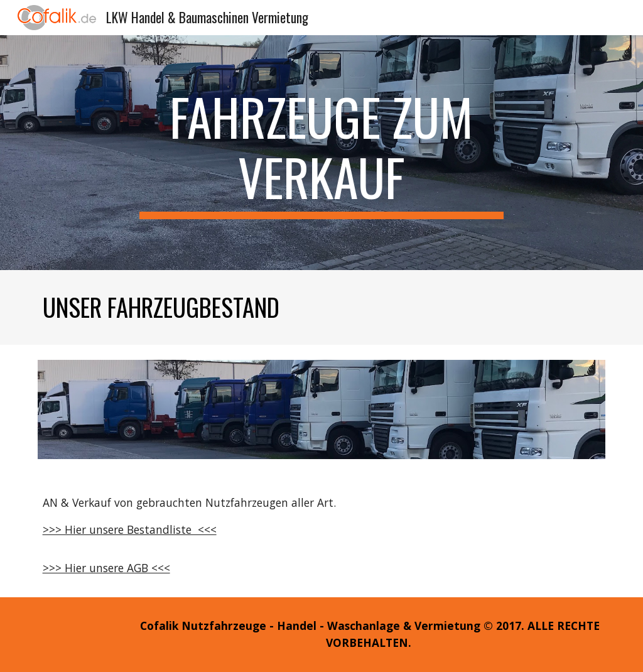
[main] (321, 153)
